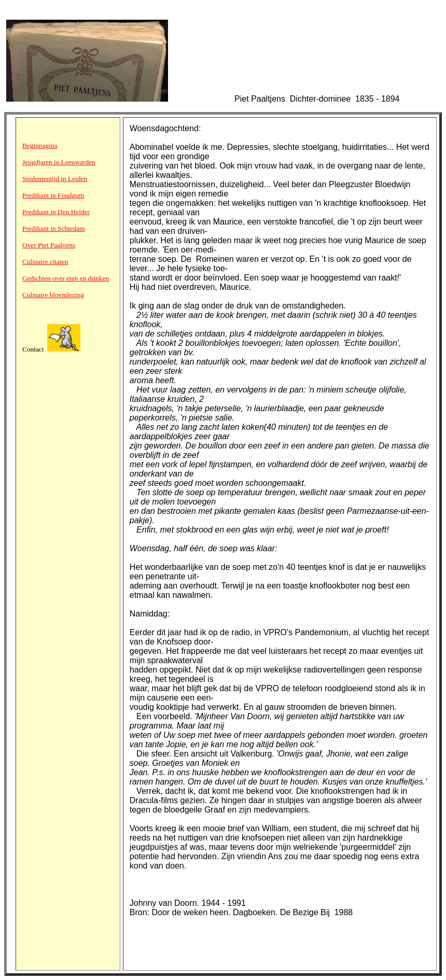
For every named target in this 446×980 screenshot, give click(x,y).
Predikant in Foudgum (53, 195)
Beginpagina (40, 145)
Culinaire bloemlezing (53, 295)
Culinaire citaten (45, 262)
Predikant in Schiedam (54, 228)
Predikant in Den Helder (56, 212)
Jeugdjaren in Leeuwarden (59, 162)
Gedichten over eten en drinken (66, 278)
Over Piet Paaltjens (49, 245)
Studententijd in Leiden (55, 179)
